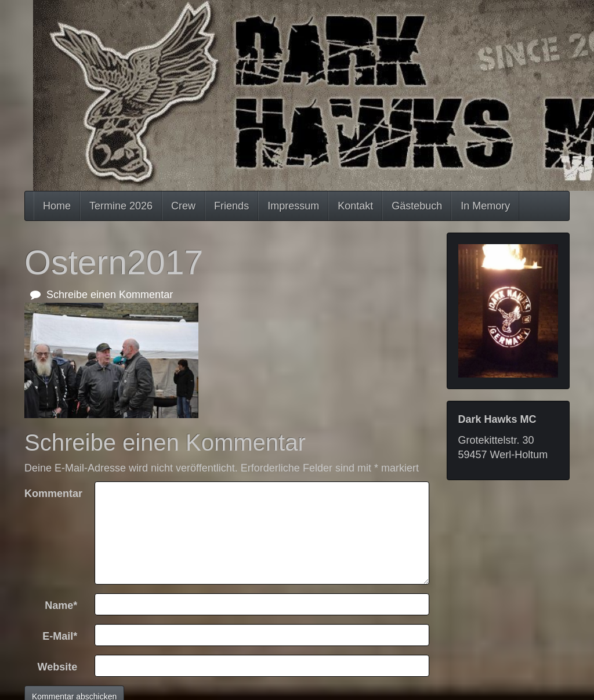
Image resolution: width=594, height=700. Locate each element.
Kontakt (355, 206)
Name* (61, 605)
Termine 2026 (121, 206)
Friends (231, 206)
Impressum (293, 206)
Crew (183, 206)
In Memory (485, 206)
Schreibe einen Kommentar (102, 295)
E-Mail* (60, 636)
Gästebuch (417, 206)
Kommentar (53, 494)
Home (57, 206)
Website (58, 667)
